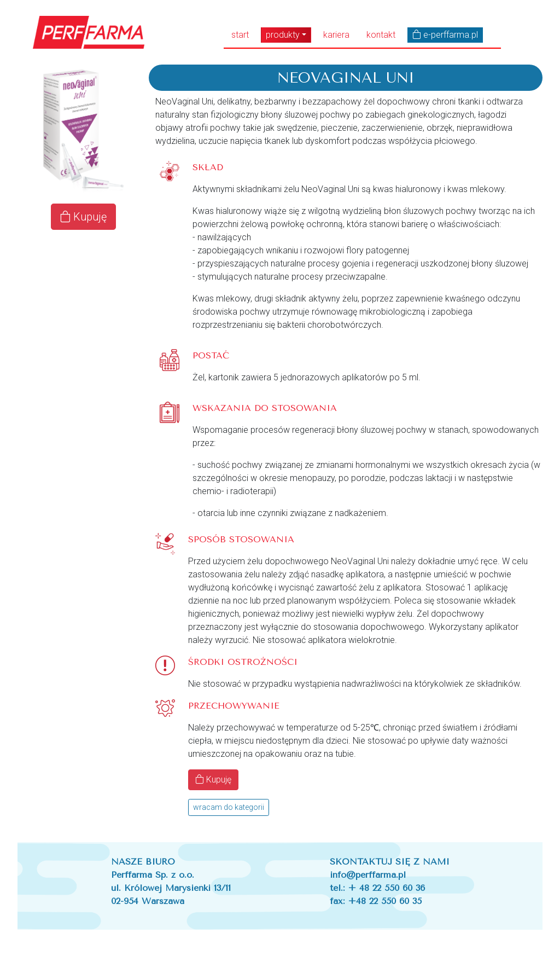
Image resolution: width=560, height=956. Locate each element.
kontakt (381, 35)
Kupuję (83, 217)
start (240, 35)
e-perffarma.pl (445, 35)
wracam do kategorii (229, 807)
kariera (336, 35)
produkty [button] (283, 35)
